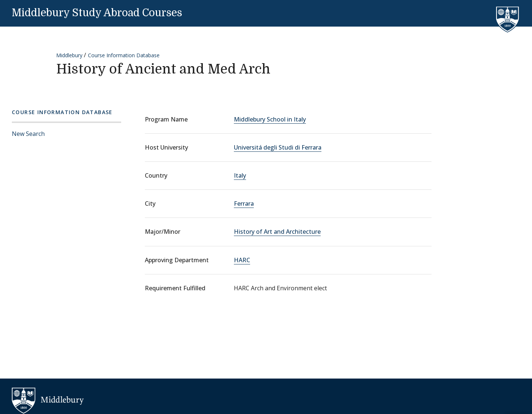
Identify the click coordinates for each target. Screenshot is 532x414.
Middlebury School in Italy (270, 119)
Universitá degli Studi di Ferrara (278, 147)
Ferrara (244, 203)
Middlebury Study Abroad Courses (97, 13)
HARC (242, 260)
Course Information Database (124, 55)
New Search (28, 134)
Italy (240, 175)
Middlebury (69, 55)
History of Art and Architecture (277, 232)
